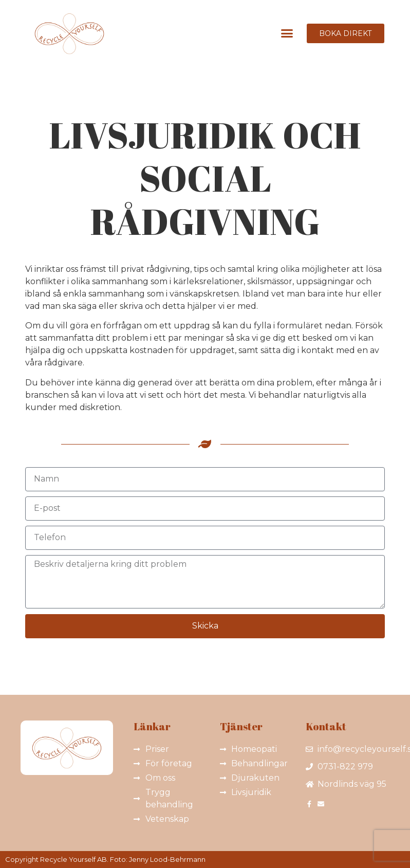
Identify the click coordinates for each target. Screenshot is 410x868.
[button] (287, 33)
